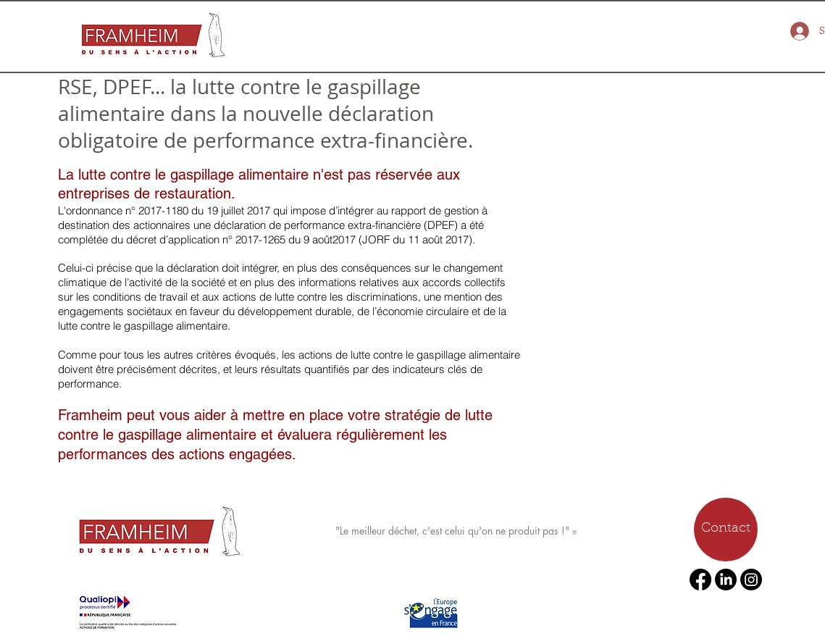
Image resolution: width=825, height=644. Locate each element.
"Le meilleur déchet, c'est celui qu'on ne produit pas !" (454, 531)
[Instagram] (751, 580)
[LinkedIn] (726, 580)
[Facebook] (700, 580)
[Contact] (726, 530)
